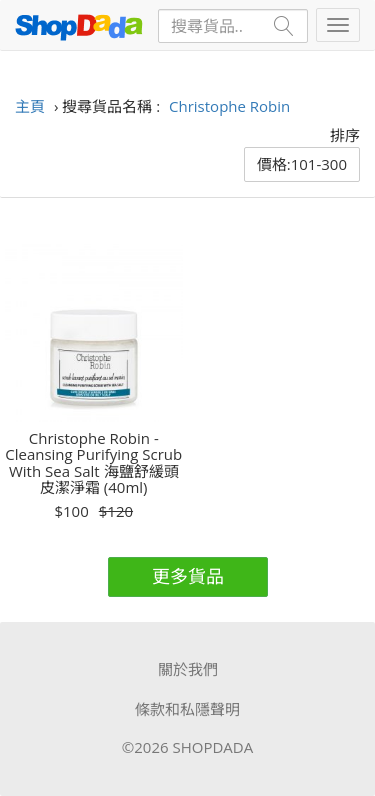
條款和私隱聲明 (187, 709)
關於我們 (188, 669)
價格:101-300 (302, 164)
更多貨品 (188, 576)
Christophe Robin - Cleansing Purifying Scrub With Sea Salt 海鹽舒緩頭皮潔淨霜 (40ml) (93, 463)
